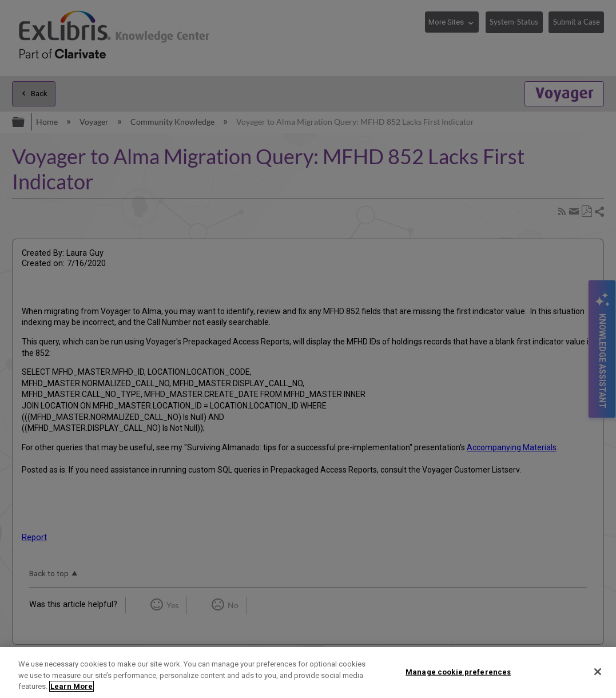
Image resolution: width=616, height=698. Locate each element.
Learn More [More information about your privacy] (71, 686)
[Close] (598, 672)
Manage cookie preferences (458, 671)
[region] (308, 673)
